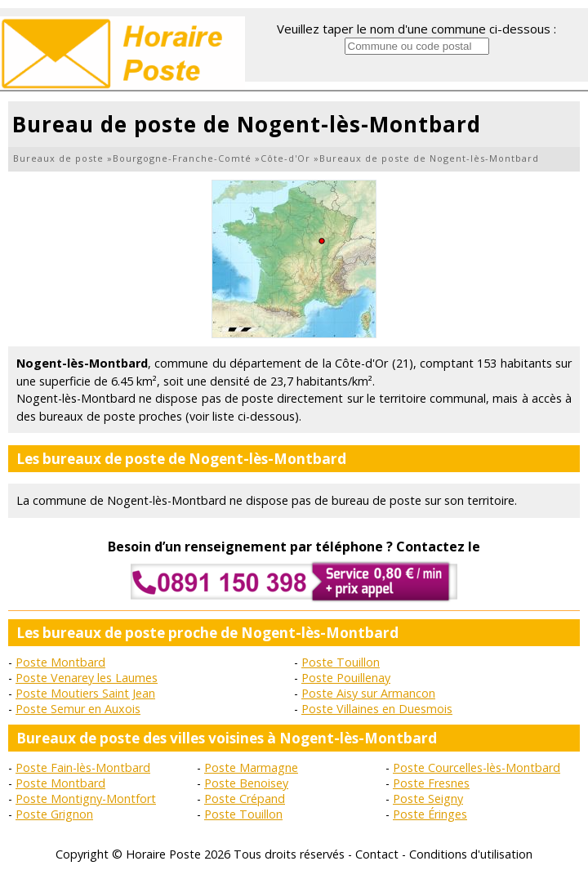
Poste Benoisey (246, 783)
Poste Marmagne (251, 767)
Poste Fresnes (431, 783)
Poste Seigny (428, 799)
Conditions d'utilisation (471, 854)
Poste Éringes (430, 814)
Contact (377, 854)
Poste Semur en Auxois (78, 709)
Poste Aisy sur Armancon (368, 693)
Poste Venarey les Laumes (87, 678)
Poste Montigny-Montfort (86, 799)
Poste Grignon (54, 814)
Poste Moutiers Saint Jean (85, 693)
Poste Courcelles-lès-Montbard (477, 767)
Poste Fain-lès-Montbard (83, 767)
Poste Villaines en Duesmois (377, 709)
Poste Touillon (341, 662)
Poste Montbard (60, 662)
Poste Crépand (245, 799)
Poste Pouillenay (346, 678)
